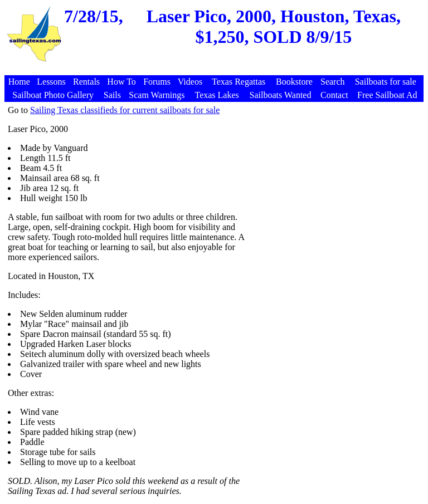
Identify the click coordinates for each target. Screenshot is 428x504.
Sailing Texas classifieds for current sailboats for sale (125, 110)
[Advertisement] (216, 69)
